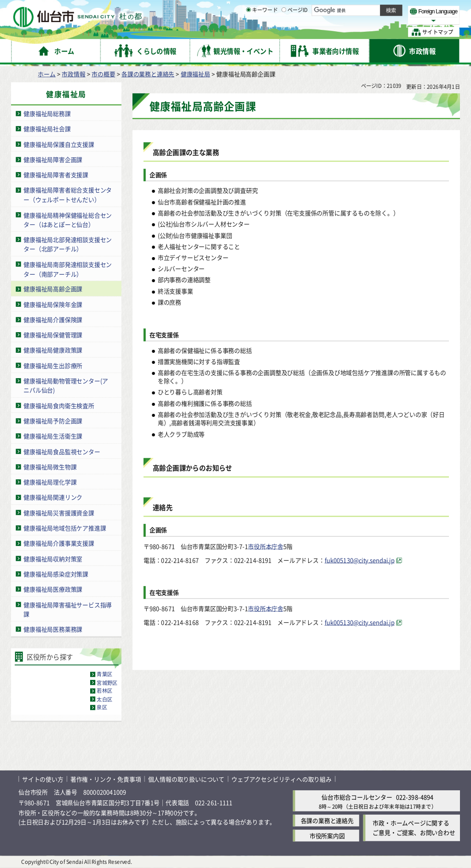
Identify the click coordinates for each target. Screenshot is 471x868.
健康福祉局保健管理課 (53, 335)
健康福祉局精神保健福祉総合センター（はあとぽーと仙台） (68, 219)
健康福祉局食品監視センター (62, 451)
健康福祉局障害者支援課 (56, 175)
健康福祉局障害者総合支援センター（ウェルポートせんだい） (68, 195)
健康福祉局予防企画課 (53, 421)
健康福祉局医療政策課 (53, 589)
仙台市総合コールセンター (357, 797)
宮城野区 (107, 683)
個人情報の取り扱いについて (186, 779)
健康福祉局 (195, 74)
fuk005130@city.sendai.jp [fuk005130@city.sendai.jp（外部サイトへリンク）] (360, 560)
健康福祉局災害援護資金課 (59, 513)
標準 (368, 10)
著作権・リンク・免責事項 (106, 779)
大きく (354, 20)
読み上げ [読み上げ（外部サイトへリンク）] (302, 9)
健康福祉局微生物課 (50, 467)
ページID (295, 32)
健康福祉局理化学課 (50, 482)
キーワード (262, 32)
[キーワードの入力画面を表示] (248, 32)
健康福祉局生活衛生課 (53, 436)
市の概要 (103, 74)
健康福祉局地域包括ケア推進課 (65, 528)
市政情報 (73, 74)
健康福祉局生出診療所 (53, 365)
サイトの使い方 (43, 779)
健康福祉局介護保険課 (53, 319)
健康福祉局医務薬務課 (53, 629)
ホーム (46, 74)
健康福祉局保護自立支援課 (59, 144)
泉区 (102, 707)
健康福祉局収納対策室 (53, 559)
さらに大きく (384, 20)
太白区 (104, 699)
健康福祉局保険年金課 (53, 304)
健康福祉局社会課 (47, 129)
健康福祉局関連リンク (53, 497)
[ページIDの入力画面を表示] (284, 32)
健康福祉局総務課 (47, 113)
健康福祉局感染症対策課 (56, 574)
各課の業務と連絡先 (148, 74)
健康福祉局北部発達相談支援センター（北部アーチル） (68, 244)
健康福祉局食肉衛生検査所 (59, 405)
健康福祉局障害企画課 (53, 159)
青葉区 (104, 674)
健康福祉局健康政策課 (53, 350)
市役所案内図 (327, 836)
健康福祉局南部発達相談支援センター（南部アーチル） (68, 269)
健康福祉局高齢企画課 (53, 289)
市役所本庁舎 (266, 546)
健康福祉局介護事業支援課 (59, 543)
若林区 (104, 691)
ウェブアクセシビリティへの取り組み (281, 779)
